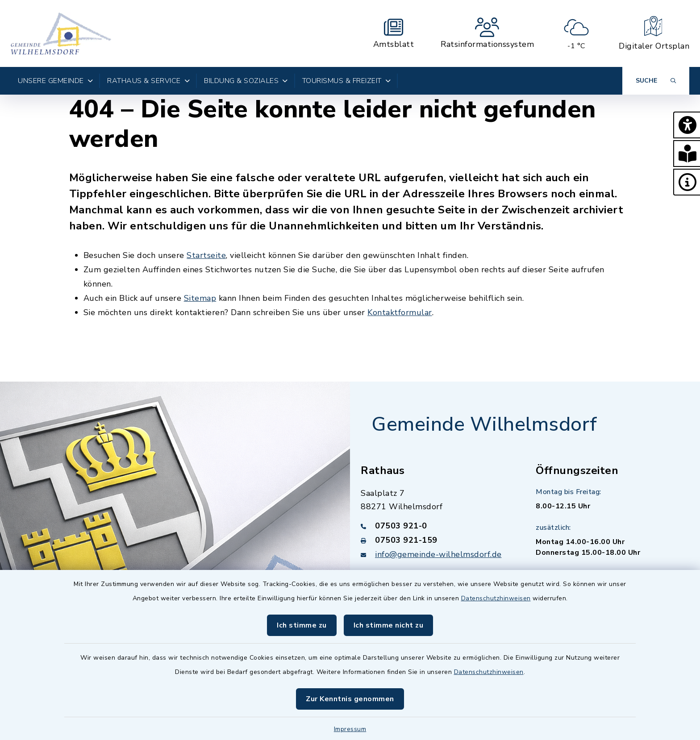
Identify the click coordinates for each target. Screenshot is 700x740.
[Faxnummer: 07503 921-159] (437, 540)
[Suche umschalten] (656, 81)
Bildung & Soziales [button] (246, 81)
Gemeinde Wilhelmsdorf (484, 424)
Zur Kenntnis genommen (350, 699)
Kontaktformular (400, 312)
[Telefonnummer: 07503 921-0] (437, 526)
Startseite (206, 255)
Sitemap (200, 298)
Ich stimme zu (302, 625)
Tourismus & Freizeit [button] (347, 81)
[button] (687, 125)
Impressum (350, 729)
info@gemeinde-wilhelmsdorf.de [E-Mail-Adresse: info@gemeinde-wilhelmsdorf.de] (438, 554)
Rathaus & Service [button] (148, 81)
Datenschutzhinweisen (496, 598)
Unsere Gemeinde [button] (55, 81)
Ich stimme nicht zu (389, 625)
